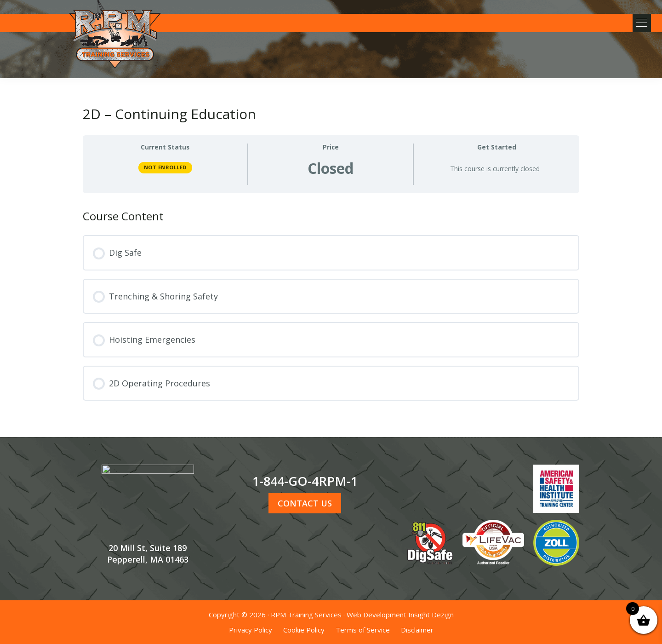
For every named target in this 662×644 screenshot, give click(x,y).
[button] (639, 23)
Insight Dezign (431, 615)
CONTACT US (305, 503)
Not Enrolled (165, 167)
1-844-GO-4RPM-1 (305, 481)
